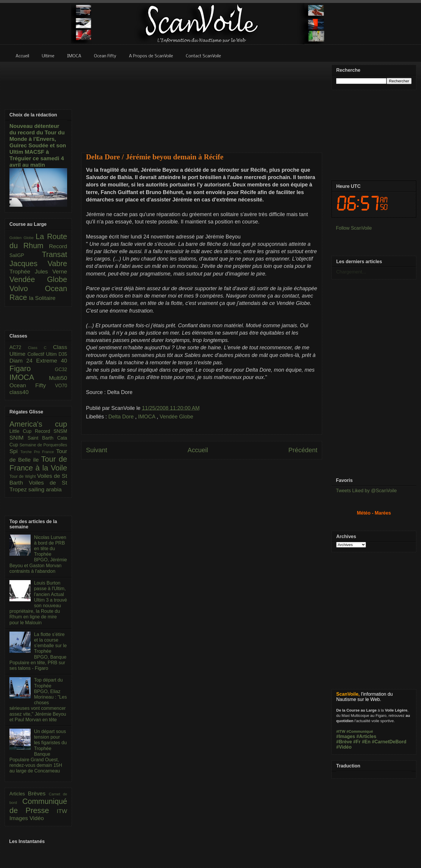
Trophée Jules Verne (38, 272)
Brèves (38, 793)
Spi (15, 451)
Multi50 (58, 378)
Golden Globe (23, 238)
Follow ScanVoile (354, 228)
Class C (40, 348)
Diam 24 (23, 361)
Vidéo (37, 818)
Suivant (97, 450)
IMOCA (147, 417)
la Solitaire (42, 298)
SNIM (19, 438)
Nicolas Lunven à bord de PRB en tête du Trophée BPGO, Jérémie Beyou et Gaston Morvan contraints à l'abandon (38, 554)
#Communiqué (360, 731)
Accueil (198, 450)
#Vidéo (344, 747)
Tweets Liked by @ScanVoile (366, 491)
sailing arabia (45, 489)
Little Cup (22, 431)
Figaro (32, 368)
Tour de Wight (23, 476)
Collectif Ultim (43, 354)
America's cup (38, 424)
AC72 (19, 347)
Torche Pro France (38, 452)
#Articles (367, 736)
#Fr (357, 742)
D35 (63, 354)
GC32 (61, 369)
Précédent (303, 450)
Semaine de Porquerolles (43, 445)
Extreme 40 (52, 361)
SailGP (26, 255)
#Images (346, 736)
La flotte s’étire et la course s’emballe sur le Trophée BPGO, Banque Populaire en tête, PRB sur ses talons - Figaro (38, 651)
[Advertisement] (202, 104)
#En (366, 742)
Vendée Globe (176, 417)
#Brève (344, 742)
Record (58, 246)
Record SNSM (51, 431)
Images (19, 818)
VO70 (61, 386)
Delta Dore (122, 417)
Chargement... (351, 272)
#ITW (341, 731)
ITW (62, 811)
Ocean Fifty (32, 385)
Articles (19, 794)
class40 (19, 392)
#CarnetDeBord (389, 742)
